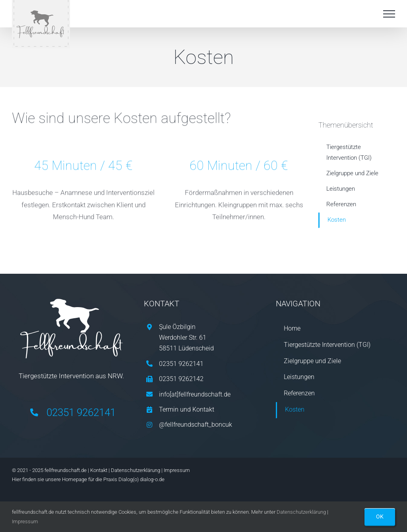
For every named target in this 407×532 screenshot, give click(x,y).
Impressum (177, 470)
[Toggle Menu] (389, 14)
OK (380, 517)
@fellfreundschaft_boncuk (196, 425)
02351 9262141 (81, 412)
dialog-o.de (152, 479)
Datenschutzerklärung (136, 470)
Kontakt (99, 470)
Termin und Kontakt (187, 409)
